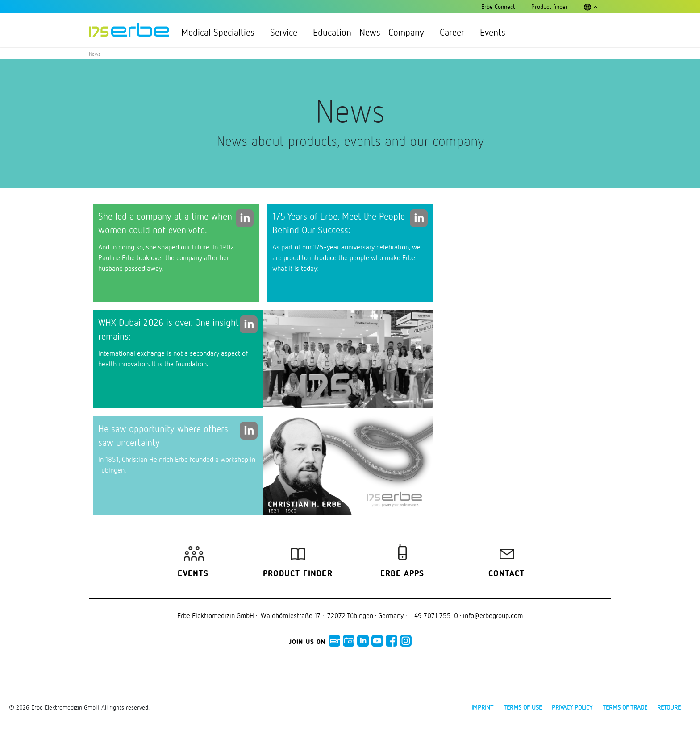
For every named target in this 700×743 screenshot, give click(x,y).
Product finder (298, 574)
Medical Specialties (222, 32)
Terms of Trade (625, 707)
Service (287, 32)
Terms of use (523, 707)
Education (332, 32)
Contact (506, 574)
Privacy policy (572, 707)
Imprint (482, 707)
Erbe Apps (402, 574)
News (370, 32)
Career (456, 32)
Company (410, 32)
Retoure (669, 707)
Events (493, 32)
